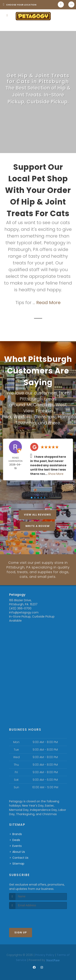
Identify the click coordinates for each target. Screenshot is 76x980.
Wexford (23, 416)
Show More (56, 473)
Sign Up (21, 931)
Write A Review (37, 525)
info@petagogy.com (24, 611)
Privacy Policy (45, 954)
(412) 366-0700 (20, 607)
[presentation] (31, 915)
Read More (48, 303)
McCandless (40, 405)
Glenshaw (45, 416)
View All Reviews (37, 514)
